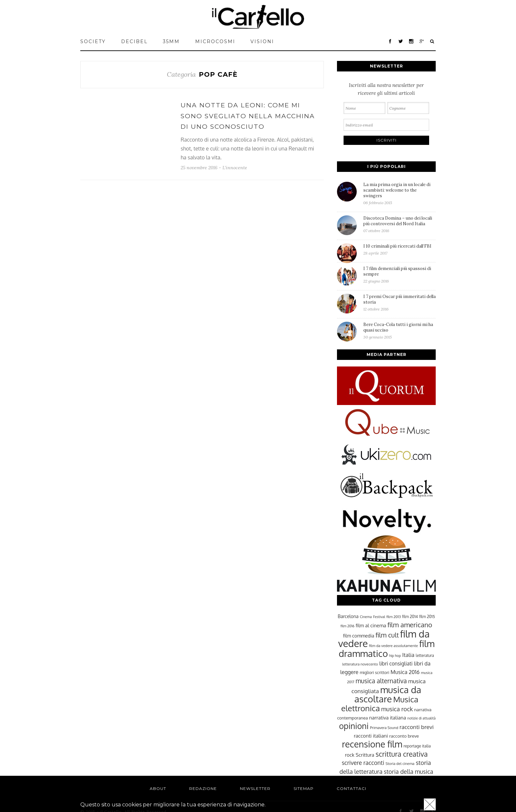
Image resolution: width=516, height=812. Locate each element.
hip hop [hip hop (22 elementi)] (395, 656)
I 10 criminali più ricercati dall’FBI (400, 249)
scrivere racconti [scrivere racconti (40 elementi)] (363, 763)
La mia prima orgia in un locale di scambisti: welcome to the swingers (400, 193)
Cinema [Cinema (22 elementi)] (366, 617)
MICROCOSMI (215, 41)
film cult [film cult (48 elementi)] (387, 635)
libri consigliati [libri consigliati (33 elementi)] (396, 663)
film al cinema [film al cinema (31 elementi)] (371, 625)
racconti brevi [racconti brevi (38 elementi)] (417, 727)
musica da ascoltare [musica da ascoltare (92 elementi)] (388, 694)
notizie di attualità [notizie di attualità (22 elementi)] (422, 718)
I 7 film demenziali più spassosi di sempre (400, 275)
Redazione (203, 788)
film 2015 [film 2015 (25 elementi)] (427, 617)
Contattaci (351, 788)
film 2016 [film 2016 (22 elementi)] (348, 626)
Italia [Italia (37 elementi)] (408, 655)
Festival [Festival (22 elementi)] (379, 617)
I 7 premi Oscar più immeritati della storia (400, 303)
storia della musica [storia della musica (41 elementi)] (408, 771)
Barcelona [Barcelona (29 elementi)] (348, 616)
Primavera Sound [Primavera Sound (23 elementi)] (384, 728)
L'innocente (235, 168)
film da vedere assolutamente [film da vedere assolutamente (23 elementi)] (394, 646)
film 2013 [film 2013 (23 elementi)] (394, 617)
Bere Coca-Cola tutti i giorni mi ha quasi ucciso (400, 331)
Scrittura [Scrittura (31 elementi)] (365, 755)
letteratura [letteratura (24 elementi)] (425, 655)
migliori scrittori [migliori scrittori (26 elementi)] (374, 672)
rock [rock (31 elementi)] (350, 755)
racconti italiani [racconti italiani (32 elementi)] (371, 736)
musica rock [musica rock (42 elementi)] (397, 709)
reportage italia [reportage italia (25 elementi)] (417, 746)
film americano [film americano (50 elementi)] (410, 625)
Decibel (134, 41)
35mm (171, 41)
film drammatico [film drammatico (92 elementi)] (387, 649)
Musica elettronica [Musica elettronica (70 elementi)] (380, 704)
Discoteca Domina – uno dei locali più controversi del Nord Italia (400, 224)
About (158, 788)
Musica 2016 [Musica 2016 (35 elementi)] (405, 672)
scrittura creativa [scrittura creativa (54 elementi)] (401, 754)
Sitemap (304, 788)
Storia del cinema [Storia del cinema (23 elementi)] (400, 763)
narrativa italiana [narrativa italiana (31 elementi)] (388, 717)
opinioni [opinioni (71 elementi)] (354, 726)
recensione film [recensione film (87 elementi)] (372, 744)
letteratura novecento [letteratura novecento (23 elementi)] (360, 664)
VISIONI (262, 41)
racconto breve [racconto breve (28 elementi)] (404, 736)
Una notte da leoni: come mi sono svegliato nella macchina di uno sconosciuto (248, 116)
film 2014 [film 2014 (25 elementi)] (410, 617)
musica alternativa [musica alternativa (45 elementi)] (381, 681)
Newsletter (255, 788)
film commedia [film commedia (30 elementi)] (359, 636)
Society (93, 41)
